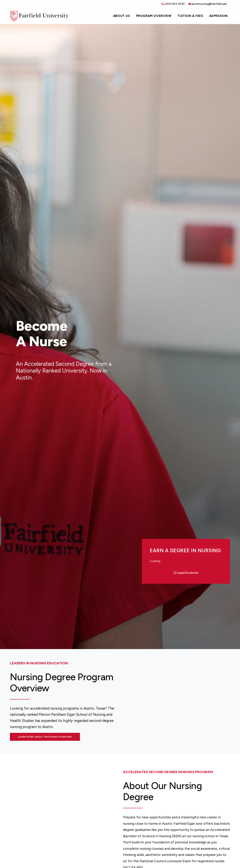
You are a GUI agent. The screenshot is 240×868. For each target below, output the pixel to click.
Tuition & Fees (190, 16)
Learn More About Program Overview (45, 737)
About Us (122, 16)
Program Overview (154, 16)
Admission (218, 16)
